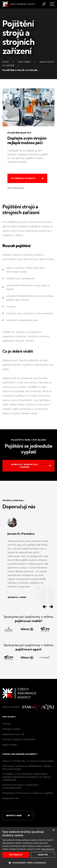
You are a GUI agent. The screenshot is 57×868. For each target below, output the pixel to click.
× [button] (54, 830)
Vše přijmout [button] (16, 855)
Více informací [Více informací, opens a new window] (48, 849)
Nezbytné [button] (43, 855)
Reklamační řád (11, 798)
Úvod (6, 62)
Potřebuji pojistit (11, 729)
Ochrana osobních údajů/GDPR (19, 739)
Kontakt (7, 724)
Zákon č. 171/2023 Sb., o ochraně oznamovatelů (28, 761)
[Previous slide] (45, 607)
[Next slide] (51, 607)
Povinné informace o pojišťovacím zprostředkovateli (21, 786)
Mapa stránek (10, 745)
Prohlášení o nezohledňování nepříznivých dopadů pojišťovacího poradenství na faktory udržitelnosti (26, 777)
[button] (28, 863)
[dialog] (28, 847)
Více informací (15, 188)
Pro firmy (24, 62)
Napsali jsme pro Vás (13, 734)
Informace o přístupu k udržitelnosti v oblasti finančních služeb (27, 767)
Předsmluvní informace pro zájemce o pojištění (28, 793)
